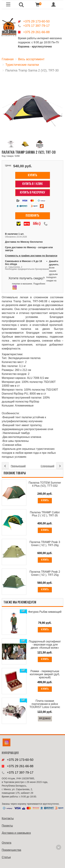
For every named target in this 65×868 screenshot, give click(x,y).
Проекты (7, 826)
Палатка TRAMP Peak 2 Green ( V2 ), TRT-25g (45, 573)
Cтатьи (6, 857)
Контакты (8, 818)
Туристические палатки (22, 65)
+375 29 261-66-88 (36, 32)
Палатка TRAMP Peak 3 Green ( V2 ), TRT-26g (45, 544)
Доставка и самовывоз (16, 833)
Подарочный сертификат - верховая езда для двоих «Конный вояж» (45, 645)
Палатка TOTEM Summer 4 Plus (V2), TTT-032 (45, 484)
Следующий (47, 466)
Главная (8, 59)
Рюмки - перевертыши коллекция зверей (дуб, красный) (45, 674)
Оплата (6, 843)
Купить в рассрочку (33, 193)
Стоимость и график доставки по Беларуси (31, 256)
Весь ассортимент (31, 59)
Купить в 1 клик (33, 184)
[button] (21, 5)
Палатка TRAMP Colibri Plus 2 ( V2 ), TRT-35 (45, 514)
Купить (32, 175)
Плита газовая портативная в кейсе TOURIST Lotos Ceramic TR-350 (45, 704)
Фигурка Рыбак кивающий (45, 612)
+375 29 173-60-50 (36, 21)
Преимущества (11, 850)
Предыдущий (18, 466)
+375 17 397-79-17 (36, 26)
